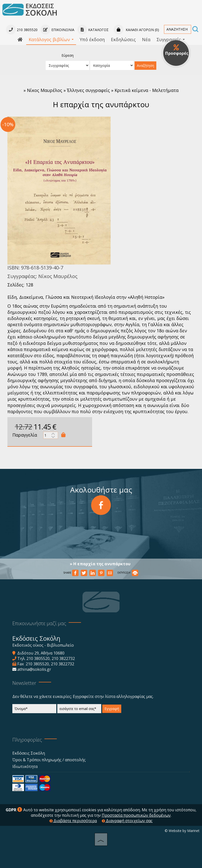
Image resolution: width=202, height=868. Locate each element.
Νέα (146, 39)
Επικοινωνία (57, 30)
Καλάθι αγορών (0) (136, 30)
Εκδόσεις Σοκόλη (29, 753)
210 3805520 (38, 658)
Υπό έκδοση (92, 39)
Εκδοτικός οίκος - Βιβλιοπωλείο (43, 645)
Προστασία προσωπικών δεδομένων (136, 815)
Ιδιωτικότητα (25, 766)
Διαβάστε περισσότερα (73, 821)
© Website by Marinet (182, 831)
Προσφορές (177, 50)
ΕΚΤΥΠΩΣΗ (128, 573)
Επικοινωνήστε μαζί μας (39, 623)
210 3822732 (63, 658)
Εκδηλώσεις (123, 39)
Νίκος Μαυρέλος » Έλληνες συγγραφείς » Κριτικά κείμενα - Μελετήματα (103, 90)
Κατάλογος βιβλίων (51, 39)
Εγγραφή (112, 709)
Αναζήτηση (145, 65)
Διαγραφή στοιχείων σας (127, 821)
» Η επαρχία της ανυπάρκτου (100, 564)
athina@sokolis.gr (34, 669)
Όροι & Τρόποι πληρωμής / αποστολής (49, 760)
